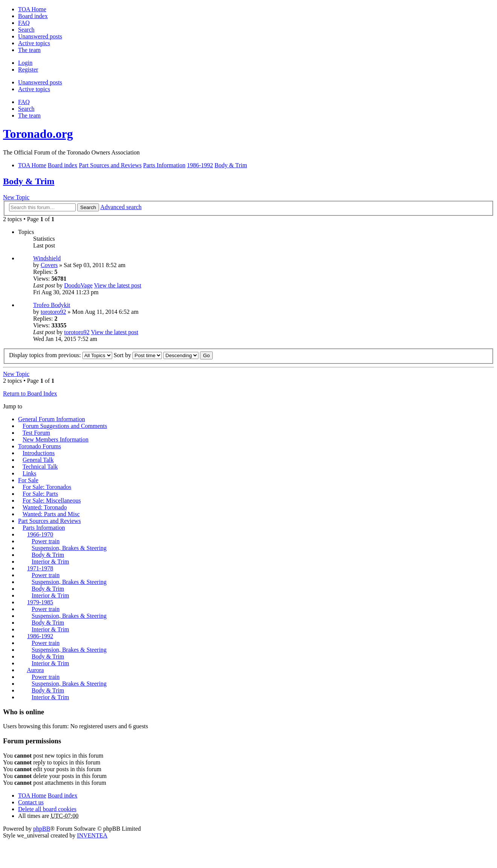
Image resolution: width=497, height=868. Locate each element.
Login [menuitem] (25, 63)
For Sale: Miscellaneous (52, 500)
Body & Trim (29, 181)
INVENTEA (92, 835)
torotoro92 (53, 312)
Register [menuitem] (28, 70)
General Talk (38, 460)
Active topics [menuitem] (34, 43)
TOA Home (32, 795)
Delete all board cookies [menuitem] (47, 809)
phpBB (42, 829)
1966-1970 (40, 534)
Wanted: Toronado (45, 507)
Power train (46, 541)
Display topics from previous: (61, 355)
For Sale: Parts (40, 494)
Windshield (47, 258)
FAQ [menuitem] (24, 23)
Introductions (39, 453)
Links (29, 473)
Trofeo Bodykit (52, 305)
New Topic (16, 197)
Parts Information (44, 528)
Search (88, 207)
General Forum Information (52, 419)
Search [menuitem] (26, 30)
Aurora (35, 670)
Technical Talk (40, 467)
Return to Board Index (30, 394)
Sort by (138, 355)
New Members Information (56, 439)
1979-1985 (40, 602)
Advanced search (121, 207)
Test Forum (36, 433)
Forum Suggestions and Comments (65, 426)
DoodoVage (78, 285)
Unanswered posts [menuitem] (40, 36)
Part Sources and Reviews (50, 521)
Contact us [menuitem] (31, 802)
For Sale (28, 480)
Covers (49, 265)
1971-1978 (40, 568)
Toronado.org (38, 134)
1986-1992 (40, 636)
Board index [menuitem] (33, 16)
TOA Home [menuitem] (32, 9)
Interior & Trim (50, 562)
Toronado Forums (40, 446)
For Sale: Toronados (47, 487)
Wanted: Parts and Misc (51, 514)
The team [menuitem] (29, 50)
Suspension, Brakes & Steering (69, 548)
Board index (63, 795)
